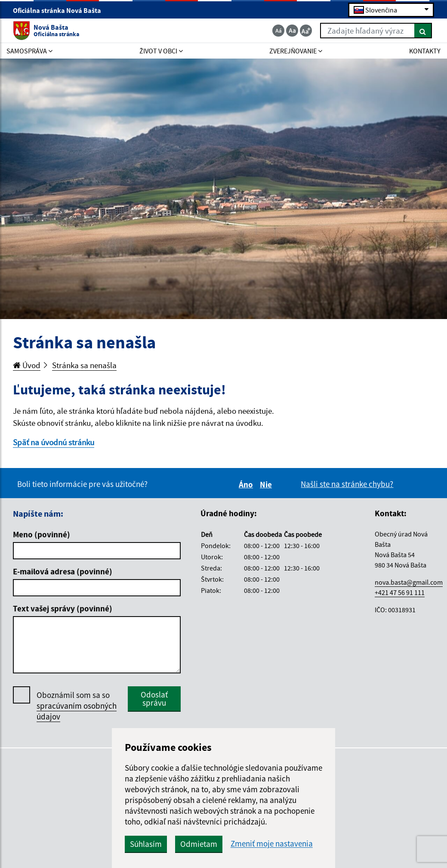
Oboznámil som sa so (77, 706)
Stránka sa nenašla (84, 365)
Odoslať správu (154, 699)
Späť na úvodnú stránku (54, 442)
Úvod (27, 365)
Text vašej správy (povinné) (63, 608)
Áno (247, 484)
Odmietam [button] (199, 844)
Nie (267, 484)
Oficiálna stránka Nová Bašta (61, 10)
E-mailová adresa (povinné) (63, 571)
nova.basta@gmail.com (409, 582)
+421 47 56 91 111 (400, 592)
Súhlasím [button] (146, 844)
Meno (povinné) (42, 534)
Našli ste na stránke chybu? (347, 484)
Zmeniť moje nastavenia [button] (272, 844)
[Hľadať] (423, 31)
